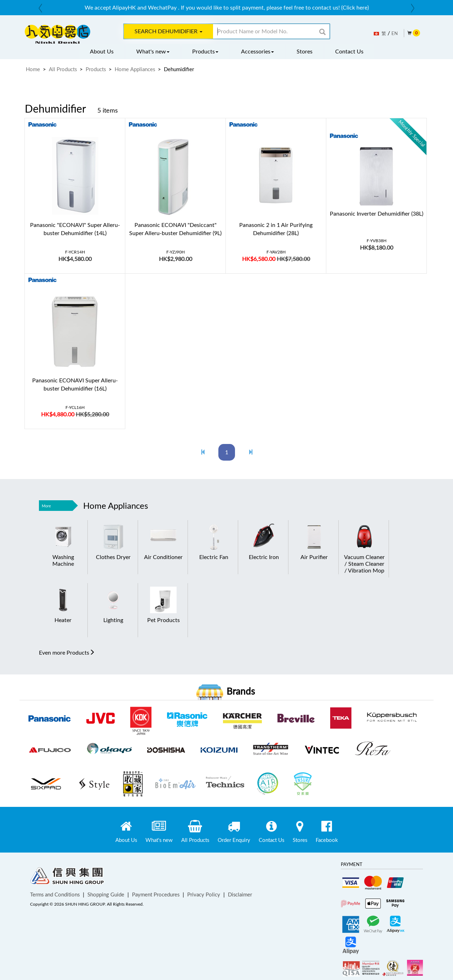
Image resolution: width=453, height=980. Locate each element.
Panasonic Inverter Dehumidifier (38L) (377, 213)
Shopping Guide (106, 894)
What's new (153, 51)
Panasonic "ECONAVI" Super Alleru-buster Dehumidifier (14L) (75, 229)
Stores (305, 51)
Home (33, 69)
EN (395, 33)
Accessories (257, 51)
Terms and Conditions (55, 894)
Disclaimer (240, 894)
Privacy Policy (204, 894)
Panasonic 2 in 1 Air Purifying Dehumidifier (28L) (276, 229)
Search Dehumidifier (168, 31)
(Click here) (355, 7)
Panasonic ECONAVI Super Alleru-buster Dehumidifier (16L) (75, 384)
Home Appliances (135, 69)
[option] (226, 8)
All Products (63, 69)
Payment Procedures (156, 894)
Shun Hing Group (67, 877)
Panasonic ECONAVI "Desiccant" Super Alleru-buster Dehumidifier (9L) (175, 229)
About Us (102, 51)
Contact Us (349, 51)
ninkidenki (58, 34)
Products (205, 51)
